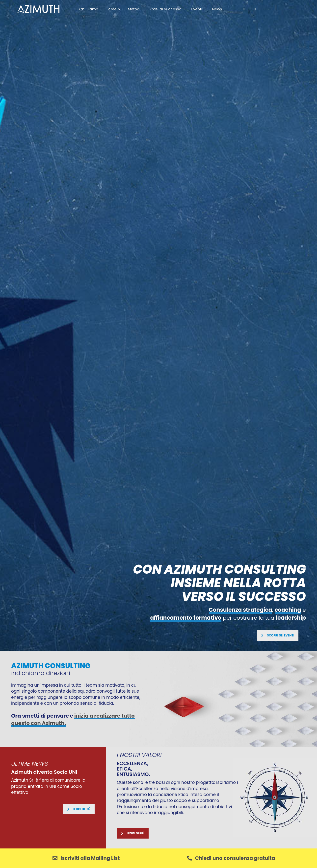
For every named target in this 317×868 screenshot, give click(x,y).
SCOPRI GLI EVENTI (278, 635)
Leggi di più (79, 809)
